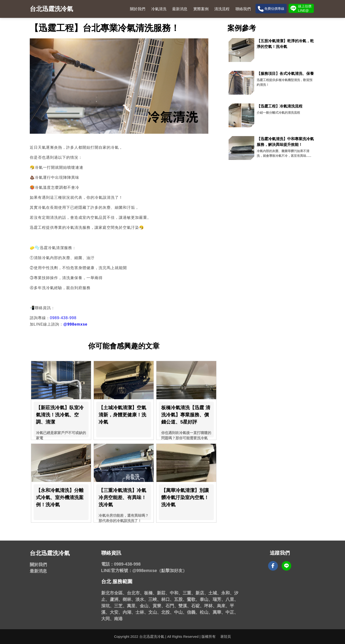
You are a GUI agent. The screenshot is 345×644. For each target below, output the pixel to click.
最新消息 (180, 9)
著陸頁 (226, 636)
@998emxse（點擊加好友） (160, 571)
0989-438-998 (63, 318)
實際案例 (201, 9)
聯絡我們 (243, 9)
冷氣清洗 (159, 9)
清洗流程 (222, 9)
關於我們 (138, 9)
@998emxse (75, 324)
